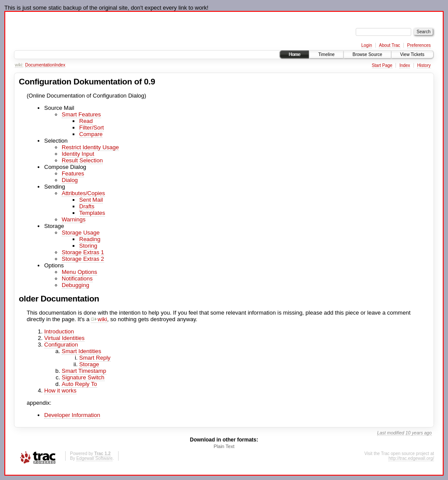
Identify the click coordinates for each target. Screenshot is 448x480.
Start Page (382, 65)
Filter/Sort (91, 128)
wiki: (19, 65)
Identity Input (78, 154)
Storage (89, 364)
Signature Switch (83, 377)
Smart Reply (95, 358)
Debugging (75, 285)
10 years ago (419, 433)
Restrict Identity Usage (90, 147)
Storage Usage (81, 233)
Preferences (419, 45)
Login (367, 45)
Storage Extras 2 (83, 259)
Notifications (77, 279)
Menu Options (79, 272)
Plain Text (224, 446)
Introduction (59, 331)
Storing (88, 246)
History (424, 65)
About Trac (389, 45)
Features (73, 173)
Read (86, 121)
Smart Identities (81, 351)
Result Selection (82, 160)
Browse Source (367, 54)
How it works (60, 391)
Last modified (391, 433)
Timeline (326, 54)
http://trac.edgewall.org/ (411, 458)
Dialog (70, 180)
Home (295, 54)
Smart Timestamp (84, 371)
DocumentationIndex (45, 65)
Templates (92, 213)
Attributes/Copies (83, 193)
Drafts (87, 206)
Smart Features (81, 114)
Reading (90, 239)
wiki (99, 319)
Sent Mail (91, 200)
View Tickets (412, 54)
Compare (91, 134)
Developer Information (72, 415)
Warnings (73, 219)
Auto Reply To (79, 384)
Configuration (61, 345)
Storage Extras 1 (83, 252)
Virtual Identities (64, 338)
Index (405, 65)
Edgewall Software (94, 458)
